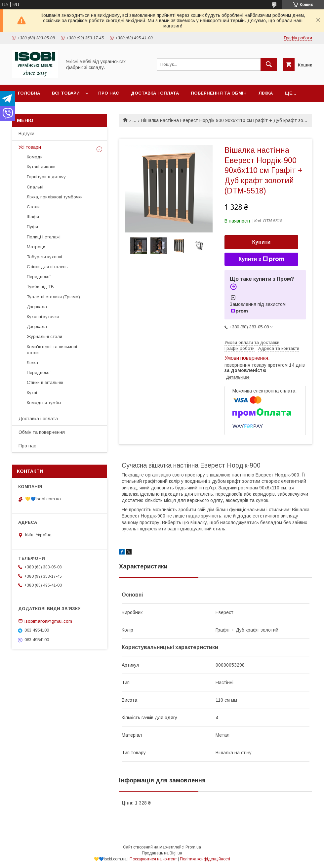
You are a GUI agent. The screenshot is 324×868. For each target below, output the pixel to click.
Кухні (32, 393)
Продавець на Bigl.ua (162, 853)
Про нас (109, 93)
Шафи (33, 217)
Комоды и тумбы (44, 403)
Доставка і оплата (155, 93)
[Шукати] (269, 64)
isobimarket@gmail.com (48, 621)
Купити (262, 242)
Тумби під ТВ (40, 287)
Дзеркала (37, 307)
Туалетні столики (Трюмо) (53, 297)
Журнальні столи (44, 336)
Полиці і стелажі (44, 237)
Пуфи (32, 227)
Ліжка (266, 93)
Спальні (35, 187)
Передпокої (39, 277)
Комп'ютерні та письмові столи (52, 350)
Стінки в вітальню (45, 382)
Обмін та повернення (42, 432)
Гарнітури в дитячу (46, 177)
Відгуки (26, 134)
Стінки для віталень (47, 267)
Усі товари (30, 147)
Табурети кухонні (44, 257)
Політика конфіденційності (205, 859)
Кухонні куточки (43, 317)
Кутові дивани (41, 167)
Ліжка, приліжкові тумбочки (55, 197)
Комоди (35, 157)
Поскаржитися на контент (153, 859)
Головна (29, 93)
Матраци (36, 247)
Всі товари (66, 93)
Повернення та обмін (219, 93)
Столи (33, 207)
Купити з (261, 259)
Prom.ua (193, 847)
